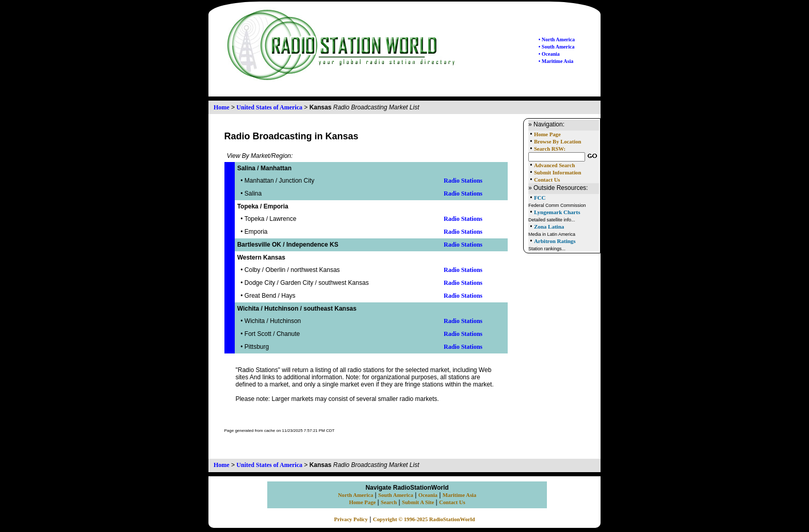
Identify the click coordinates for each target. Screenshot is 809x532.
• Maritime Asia (556, 61)
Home (222, 107)
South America (396, 495)
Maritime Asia (459, 495)
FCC (540, 198)
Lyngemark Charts (557, 212)
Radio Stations (463, 181)
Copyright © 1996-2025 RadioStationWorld (424, 519)
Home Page (547, 134)
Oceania (428, 495)
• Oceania (549, 54)
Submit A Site (418, 502)
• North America (557, 39)
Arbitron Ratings (555, 241)
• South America (557, 47)
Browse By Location (558, 142)
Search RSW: (550, 149)
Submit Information (557, 173)
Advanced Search (554, 165)
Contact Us (547, 180)
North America (355, 495)
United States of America (269, 107)
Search (389, 502)
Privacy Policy (351, 519)
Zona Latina (549, 227)
